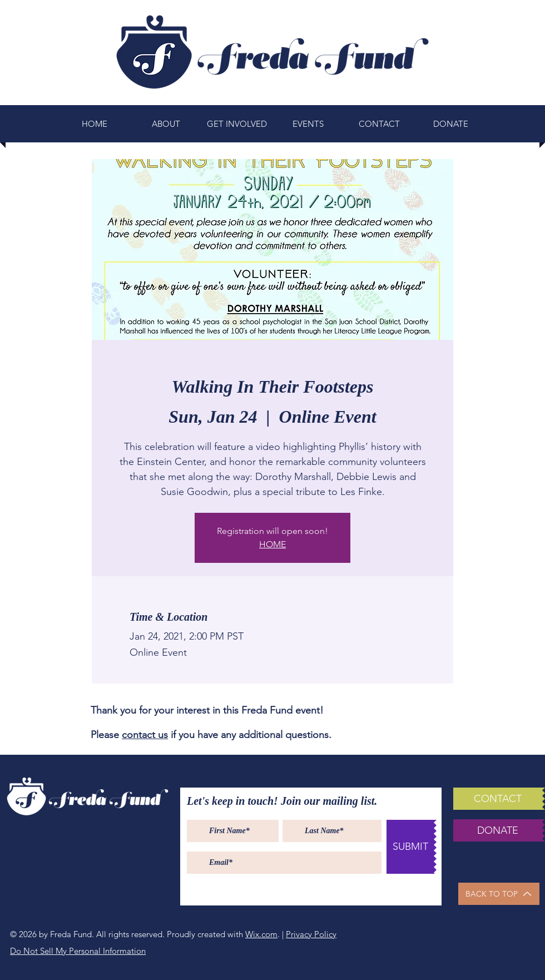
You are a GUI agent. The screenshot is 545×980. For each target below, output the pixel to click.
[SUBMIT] (410, 847)
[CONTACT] (498, 799)
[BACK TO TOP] (499, 894)
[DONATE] (498, 830)
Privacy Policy (311, 934)
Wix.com (261, 934)
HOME (272, 544)
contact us (145, 735)
